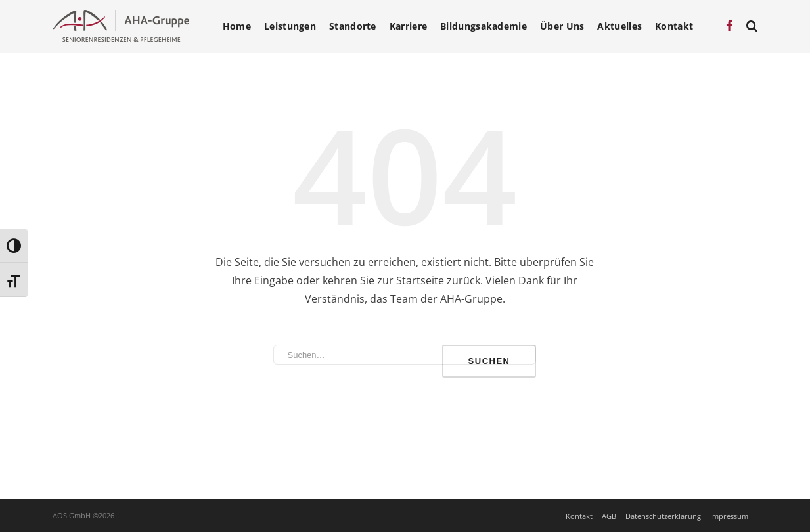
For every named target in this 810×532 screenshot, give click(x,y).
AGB (609, 516)
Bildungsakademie (484, 26)
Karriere (408, 26)
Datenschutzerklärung (663, 516)
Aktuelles (619, 26)
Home (237, 26)
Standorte (353, 26)
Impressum (729, 516)
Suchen (489, 361)
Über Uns (562, 26)
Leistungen (290, 26)
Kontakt (674, 26)
